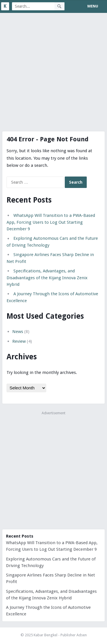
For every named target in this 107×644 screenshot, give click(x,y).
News (18, 332)
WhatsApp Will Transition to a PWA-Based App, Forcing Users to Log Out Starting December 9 (51, 222)
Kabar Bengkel (46, 635)
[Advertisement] (53, 69)
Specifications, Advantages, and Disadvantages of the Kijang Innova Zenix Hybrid (47, 278)
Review (19, 341)
